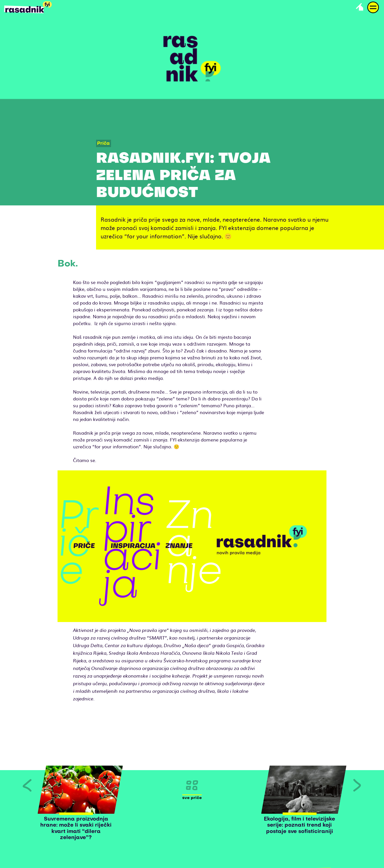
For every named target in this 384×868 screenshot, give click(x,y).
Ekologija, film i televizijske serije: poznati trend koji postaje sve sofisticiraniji (299, 826)
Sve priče (192, 798)
